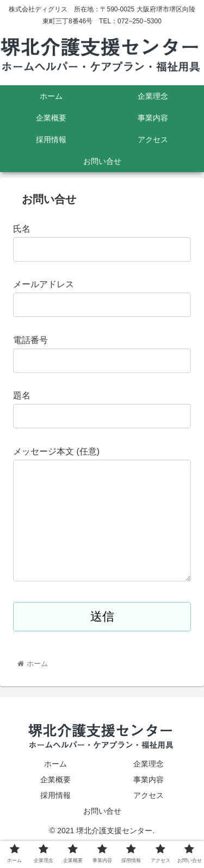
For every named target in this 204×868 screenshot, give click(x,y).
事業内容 (149, 801)
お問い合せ (102, 833)
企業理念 (149, 785)
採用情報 (55, 817)
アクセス (149, 817)
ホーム (55, 785)
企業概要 (55, 801)
